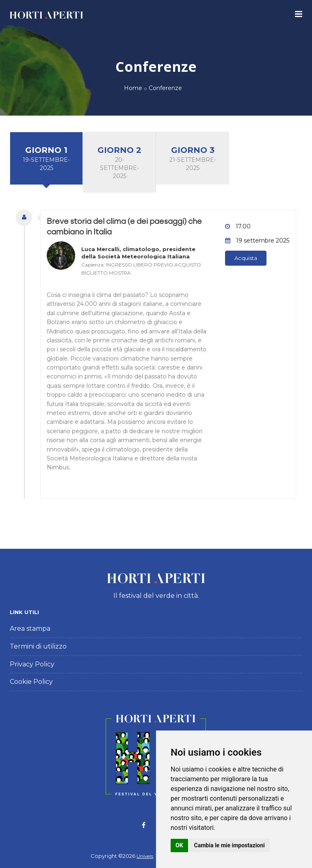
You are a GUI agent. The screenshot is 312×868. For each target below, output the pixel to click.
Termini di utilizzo (38, 646)
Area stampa (30, 628)
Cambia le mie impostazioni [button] (230, 845)
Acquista (246, 258)
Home (133, 88)
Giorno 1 (46, 159)
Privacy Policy (32, 664)
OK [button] (179, 845)
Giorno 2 (119, 163)
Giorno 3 (193, 159)
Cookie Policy (31, 682)
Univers (145, 856)
